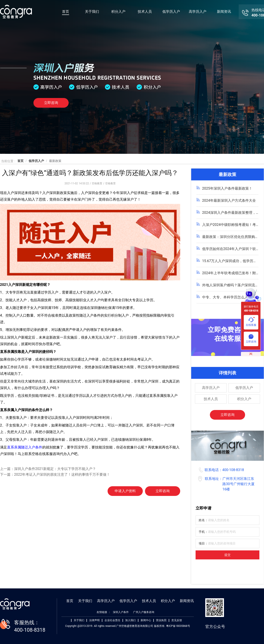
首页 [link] (20, 161)
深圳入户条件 (121, 612)
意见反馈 (177, 620)
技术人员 (145, 12)
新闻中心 (146, 620)
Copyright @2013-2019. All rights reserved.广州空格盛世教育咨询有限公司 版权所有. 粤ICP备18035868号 (127, 626)
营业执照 (161, 620)
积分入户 (118, 12)
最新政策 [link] (55, 161)
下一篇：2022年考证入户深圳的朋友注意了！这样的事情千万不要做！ (55, 474)
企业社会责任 (112, 620)
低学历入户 (171, 12)
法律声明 (94, 620)
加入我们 (130, 620)
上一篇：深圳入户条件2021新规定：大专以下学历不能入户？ (48, 469)
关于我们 (92, 12)
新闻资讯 (224, 12)
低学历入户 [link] (36, 161)
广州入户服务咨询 (144, 612)
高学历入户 (198, 12)
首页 (66, 12)
